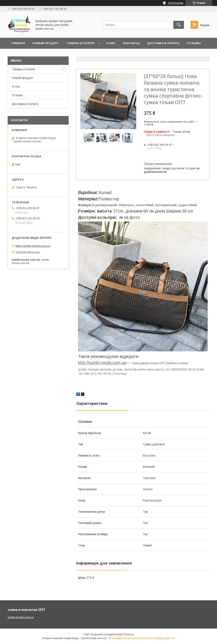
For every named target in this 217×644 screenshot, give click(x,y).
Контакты (131, 43)
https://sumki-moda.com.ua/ (33, 246)
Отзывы (17, 95)
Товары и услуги (80, 43)
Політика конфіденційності (159, 638)
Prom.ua (129, 634)
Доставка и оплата (163, 43)
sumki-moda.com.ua (21, 617)
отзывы (194, 43)
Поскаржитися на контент (125, 638)
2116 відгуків (176, 3)
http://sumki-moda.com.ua (102, 363)
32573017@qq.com (28, 252)
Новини (18, 54)
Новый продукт (46, 43)
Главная (18, 43)
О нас (111, 43)
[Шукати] (179, 25)
